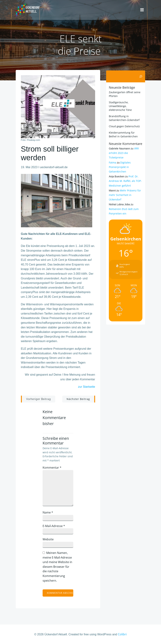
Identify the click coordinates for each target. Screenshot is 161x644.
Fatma (112, 162)
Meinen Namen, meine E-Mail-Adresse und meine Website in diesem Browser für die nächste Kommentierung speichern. (58, 567)
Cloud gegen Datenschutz (124, 126)
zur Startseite (86, 387)
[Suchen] (141, 76)
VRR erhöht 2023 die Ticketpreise (123, 152)
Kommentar (53, 468)
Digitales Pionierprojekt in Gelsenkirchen (119, 166)
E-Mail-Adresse (54, 526)
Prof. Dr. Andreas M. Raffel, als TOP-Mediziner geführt (125, 180)
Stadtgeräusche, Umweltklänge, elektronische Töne (120, 105)
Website (49, 539)
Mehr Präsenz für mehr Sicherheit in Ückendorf (125, 194)
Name (48, 513)
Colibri (122, 634)
